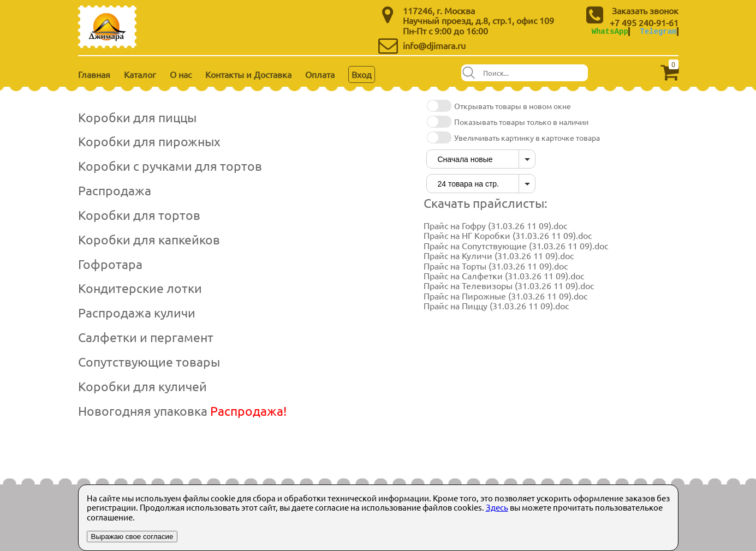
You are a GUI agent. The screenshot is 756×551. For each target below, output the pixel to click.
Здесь (497, 507)
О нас (181, 74)
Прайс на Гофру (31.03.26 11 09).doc (495, 225)
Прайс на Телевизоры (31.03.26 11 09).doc (509, 285)
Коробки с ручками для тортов (170, 166)
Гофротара (110, 264)
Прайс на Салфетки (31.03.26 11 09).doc (504, 275)
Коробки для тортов (139, 215)
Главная (94, 74)
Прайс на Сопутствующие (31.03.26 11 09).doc (516, 245)
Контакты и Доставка (248, 74)
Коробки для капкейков (149, 239)
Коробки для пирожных (149, 141)
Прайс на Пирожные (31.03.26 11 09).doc (505, 296)
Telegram (658, 31)
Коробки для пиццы (137, 117)
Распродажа (115, 190)
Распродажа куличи (137, 312)
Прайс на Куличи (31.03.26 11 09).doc (499, 255)
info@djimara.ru (434, 45)
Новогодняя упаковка (182, 411)
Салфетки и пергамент (146, 337)
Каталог (140, 74)
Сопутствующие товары (149, 361)
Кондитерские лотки (140, 288)
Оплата (320, 74)
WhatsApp (610, 31)
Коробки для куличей (142, 386)
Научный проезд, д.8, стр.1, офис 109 (478, 20)
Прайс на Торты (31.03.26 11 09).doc (496, 266)
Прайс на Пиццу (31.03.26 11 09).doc (496, 306)
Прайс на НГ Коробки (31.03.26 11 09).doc (508, 235)
